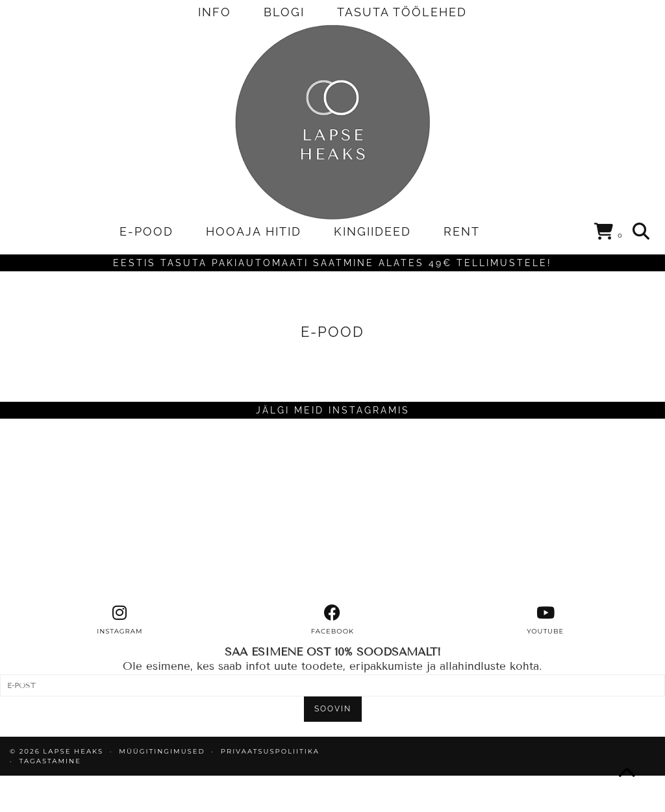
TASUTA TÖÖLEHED (402, 12)
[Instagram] (83, 511)
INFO (215, 12)
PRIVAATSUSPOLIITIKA (270, 751)
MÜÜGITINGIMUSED (162, 751)
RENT (462, 231)
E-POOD (146, 231)
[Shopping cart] (609, 234)
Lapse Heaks (73, 751)
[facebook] (332, 620)
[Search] (642, 232)
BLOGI (284, 12)
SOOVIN (333, 709)
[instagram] (119, 620)
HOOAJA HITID (254, 231)
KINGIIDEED (372, 231)
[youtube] (546, 620)
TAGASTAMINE (50, 761)
